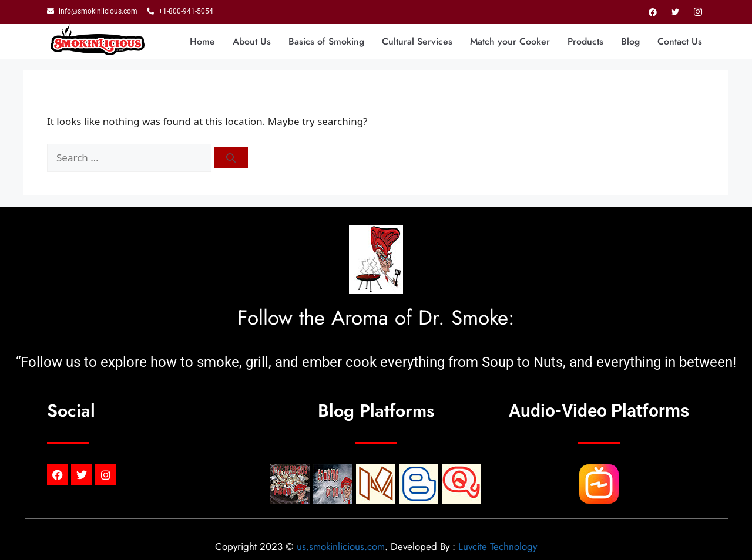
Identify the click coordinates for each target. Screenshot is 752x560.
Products (585, 41)
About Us (252, 41)
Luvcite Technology (498, 546)
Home (202, 41)
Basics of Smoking (326, 41)
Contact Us (680, 41)
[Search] (231, 158)
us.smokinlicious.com (341, 546)
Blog (630, 41)
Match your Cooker (510, 41)
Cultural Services (417, 41)
